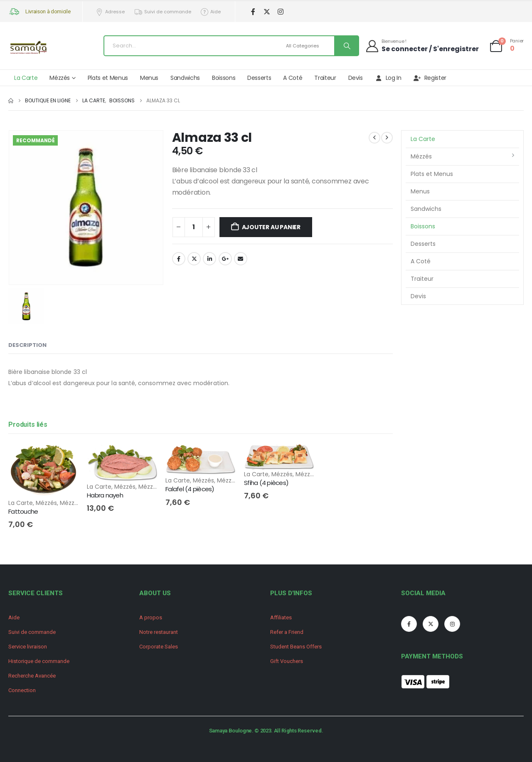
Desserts (259, 78)
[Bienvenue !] (422, 46)
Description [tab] (27, 345)
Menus (149, 78)
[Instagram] (280, 12)
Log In (388, 78)
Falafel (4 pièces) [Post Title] (190, 489)
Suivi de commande (163, 12)
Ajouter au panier (271, 227)
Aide (211, 12)
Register (430, 78)
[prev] (374, 138)
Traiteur (325, 78)
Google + (225, 259)
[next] (387, 138)
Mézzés (60, 78)
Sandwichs (185, 78)
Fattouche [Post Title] (23, 511)
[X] (267, 12)
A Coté (293, 78)
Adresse (110, 12)
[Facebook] (253, 12)
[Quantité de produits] (194, 227)
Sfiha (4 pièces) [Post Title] (266, 483)
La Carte (26, 78)
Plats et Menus (108, 78)
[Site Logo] (29, 48)
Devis (356, 78)
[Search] (346, 46)
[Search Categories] (309, 46)
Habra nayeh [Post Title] (105, 495)
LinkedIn (209, 259)
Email (241, 259)
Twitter (194, 259)
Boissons (224, 78)
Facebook (179, 259)
